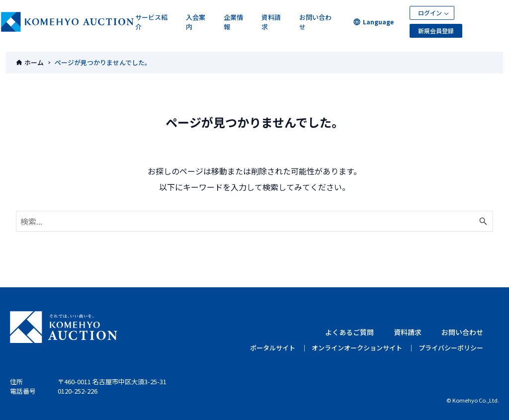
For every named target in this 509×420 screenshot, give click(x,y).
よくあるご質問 (349, 332)
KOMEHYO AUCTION (64, 327)
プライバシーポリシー (451, 348)
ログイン (430, 13)
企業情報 (233, 22)
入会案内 (196, 22)
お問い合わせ (315, 22)
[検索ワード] (254, 221)
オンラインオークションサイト (357, 348)
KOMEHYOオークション (68, 22)
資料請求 (271, 22)
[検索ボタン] (483, 221)
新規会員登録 (436, 31)
